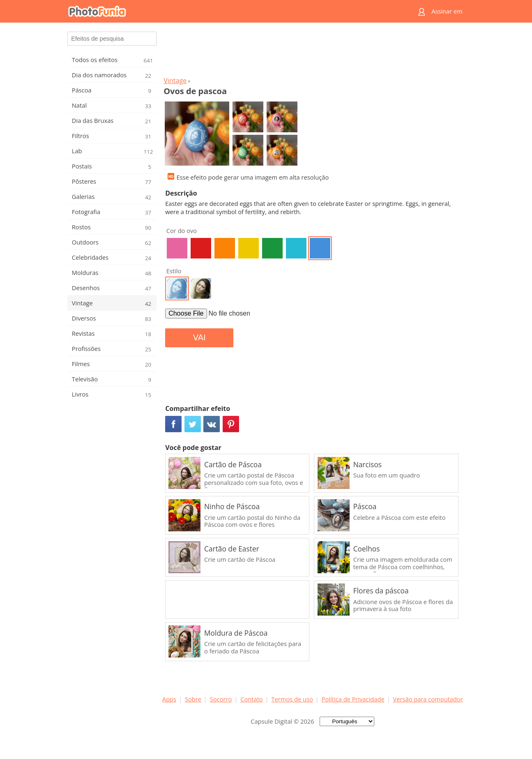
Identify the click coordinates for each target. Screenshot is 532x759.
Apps (169, 699)
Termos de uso (292, 699)
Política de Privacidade (353, 699)
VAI (199, 337)
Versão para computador (428, 699)
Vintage (175, 81)
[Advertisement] (313, 52)
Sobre (193, 699)
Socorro (221, 699)
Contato (251, 699)
